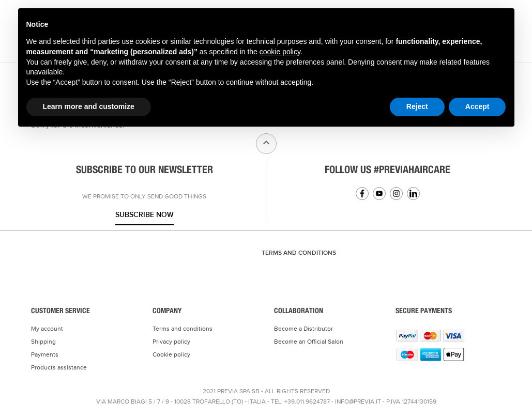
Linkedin (413, 194)
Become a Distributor (303, 329)
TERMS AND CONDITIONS (299, 253)
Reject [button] (417, 106)
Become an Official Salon (309, 342)
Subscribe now (145, 215)
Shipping (43, 342)
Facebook (362, 194)
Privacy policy (171, 342)
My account (47, 329)
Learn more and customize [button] (89, 106)
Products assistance (59, 367)
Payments (45, 354)
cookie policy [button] (280, 52)
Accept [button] (477, 106)
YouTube (379, 194)
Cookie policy (171, 354)
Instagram (396, 194)
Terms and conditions (183, 329)
